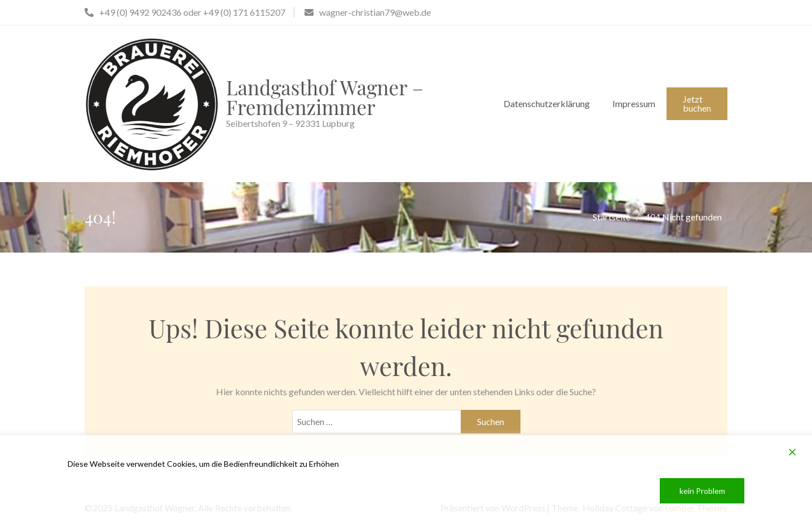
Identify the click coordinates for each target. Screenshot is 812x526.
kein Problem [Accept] (702, 491)
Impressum (634, 103)
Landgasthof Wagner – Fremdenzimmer (325, 97)
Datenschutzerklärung (547, 103)
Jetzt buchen (697, 103)
